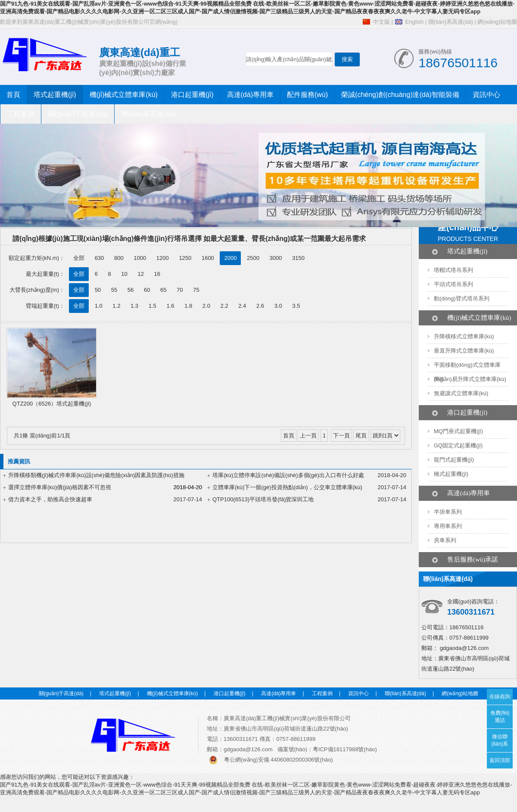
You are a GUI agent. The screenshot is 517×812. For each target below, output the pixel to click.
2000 (230, 258)
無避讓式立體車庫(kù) (461, 393)
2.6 (260, 306)
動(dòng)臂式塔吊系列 (462, 298)
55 (114, 290)
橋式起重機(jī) (451, 474)
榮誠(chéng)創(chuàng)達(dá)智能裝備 (400, 95)
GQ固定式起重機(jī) (458, 445)
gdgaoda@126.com (464, 648)
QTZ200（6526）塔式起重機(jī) (52, 404)
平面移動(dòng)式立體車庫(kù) (467, 372)
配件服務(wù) (307, 95)
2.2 (224, 306)
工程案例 (21, 114)
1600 (208, 258)
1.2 (116, 306)
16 (157, 274)
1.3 (134, 306)
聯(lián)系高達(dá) (451, 22)
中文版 (382, 22)
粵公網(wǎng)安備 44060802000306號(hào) (279, 760)
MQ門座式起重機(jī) (458, 431)
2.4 (242, 306)
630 (100, 258)
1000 (140, 258)
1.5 (153, 306)
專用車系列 (448, 526)
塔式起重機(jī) (55, 95)
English (415, 22)
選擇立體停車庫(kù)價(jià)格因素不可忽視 (60, 487)
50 (98, 290)
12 (140, 274)
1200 (163, 258)
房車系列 (445, 540)
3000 (276, 258)
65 (163, 290)
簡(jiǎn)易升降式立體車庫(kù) (470, 379)
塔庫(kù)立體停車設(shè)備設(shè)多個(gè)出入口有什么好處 (288, 475)
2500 (253, 258)
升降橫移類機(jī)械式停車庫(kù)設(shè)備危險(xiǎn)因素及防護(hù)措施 (96, 475)
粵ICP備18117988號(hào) (345, 749)
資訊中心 (486, 95)
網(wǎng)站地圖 (497, 22)
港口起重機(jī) (192, 95)
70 (180, 290)
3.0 (278, 306)
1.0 (99, 306)
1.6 (170, 306)
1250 (185, 258)
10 (124, 274)
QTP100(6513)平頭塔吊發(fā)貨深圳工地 (263, 499)
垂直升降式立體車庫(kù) (464, 351)
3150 (298, 258)
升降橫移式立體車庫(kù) (464, 336)
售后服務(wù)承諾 (473, 559)
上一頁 (308, 436)
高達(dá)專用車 (250, 95)
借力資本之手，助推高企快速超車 (50, 499)
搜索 (347, 59)
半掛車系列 (448, 512)
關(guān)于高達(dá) (78, 114)
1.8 (188, 306)
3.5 (296, 306)
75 (196, 290)
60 (147, 290)
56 (131, 290)
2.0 (206, 306)
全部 (79, 258)
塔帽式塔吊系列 (453, 270)
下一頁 (341, 436)
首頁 (13, 95)
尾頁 (361, 436)
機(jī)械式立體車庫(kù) (124, 95)
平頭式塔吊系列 (453, 284)
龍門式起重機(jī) (454, 460)
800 (119, 258)
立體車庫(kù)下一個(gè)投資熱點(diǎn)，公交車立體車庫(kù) (287, 487)
